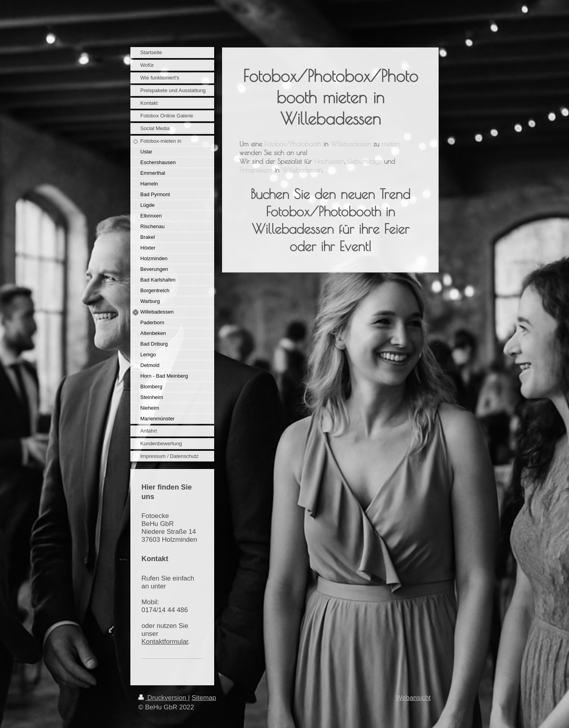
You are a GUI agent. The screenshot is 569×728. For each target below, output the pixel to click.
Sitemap (204, 698)
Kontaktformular (165, 642)
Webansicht (413, 698)
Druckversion (163, 698)
